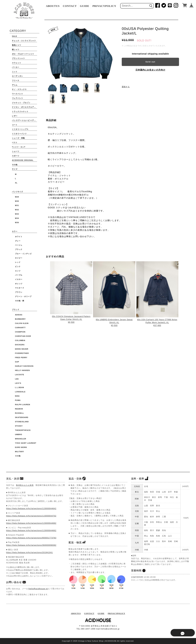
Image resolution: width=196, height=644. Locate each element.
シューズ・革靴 (18, 138)
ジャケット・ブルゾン (21, 103)
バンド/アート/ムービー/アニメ (24, 120)
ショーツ (16, 151)
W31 (17, 205)
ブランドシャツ (18, 58)
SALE (14, 36)
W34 (17, 218)
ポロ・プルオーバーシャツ (23, 54)
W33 (17, 214)
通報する (126, 87)
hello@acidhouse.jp (38, 589)
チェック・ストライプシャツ (24, 41)
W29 (17, 197)
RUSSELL (19, 413)
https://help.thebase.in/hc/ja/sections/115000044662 (31, 531)
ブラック (19, 249)
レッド (18, 262)
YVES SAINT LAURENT (26, 443)
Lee (17, 379)
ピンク (18, 266)
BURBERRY (20, 319)
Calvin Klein (22, 323)
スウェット (17, 63)
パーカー (16, 67)
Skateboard (22, 417)
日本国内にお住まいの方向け (150, 70)
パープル (19, 275)
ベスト (15, 142)
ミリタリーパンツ (19, 134)
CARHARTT (20, 328)
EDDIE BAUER (22, 349)
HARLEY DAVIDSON (24, 366)
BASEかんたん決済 (25, 485)
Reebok (19, 409)
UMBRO (19, 434)
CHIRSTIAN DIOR (23, 336)
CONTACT (70, 6)
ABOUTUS (53, 6)
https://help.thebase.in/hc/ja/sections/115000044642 (31, 509)
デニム (15, 85)
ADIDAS (19, 315)
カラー (15, 231)
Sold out (150, 62)
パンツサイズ (17, 192)
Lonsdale (20, 392)
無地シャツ (17, 45)
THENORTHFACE (23, 430)
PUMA (18, 400)
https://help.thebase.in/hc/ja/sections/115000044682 (31, 523)
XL (16, 183)
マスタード (20, 288)
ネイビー (19, 258)
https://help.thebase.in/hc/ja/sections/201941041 (29, 553)
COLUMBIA (20, 340)
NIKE (17, 396)
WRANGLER (21, 439)
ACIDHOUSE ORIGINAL (23, 160)
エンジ (18, 271)
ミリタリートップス (20, 129)
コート (15, 125)
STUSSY (19, 426)
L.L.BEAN (20, 387)
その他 (15, 165)
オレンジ (19, 284)
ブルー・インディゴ (23, 254)
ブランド (16, 310)
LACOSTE (20, 375)
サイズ (15, 169)
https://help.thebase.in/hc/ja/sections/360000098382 (31, 545)
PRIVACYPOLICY (104, 6)
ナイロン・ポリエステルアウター (24, 107)
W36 (17, 223)
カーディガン (17, 76)
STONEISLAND (22, 422)
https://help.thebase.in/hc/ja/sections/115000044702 (31, 516)
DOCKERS (20, 345)
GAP (17, 362)
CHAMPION (20, 332)
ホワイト (19, 237)
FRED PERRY (21, 358)
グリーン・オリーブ (23, 296)
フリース (16, 80)
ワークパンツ (17, 94)
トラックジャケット (20, 111)
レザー (15, 116)
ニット (15, 72)
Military (20, 452)
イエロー (19, 279)
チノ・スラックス (19, 89)
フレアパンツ (17, 98)
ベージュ (19, 245)
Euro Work (21, 447)
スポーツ (16, 156)
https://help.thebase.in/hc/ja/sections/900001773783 (31, 538)
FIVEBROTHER (22, 353)
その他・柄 (20, 301)
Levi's (18, 383)
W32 (17, 210)
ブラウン (19, 292)
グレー (18, 241)
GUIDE (85, 6)
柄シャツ (16, 49)
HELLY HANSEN (22, 370)
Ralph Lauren (23, 405)
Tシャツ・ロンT (19, 147)
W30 (17, 201)
